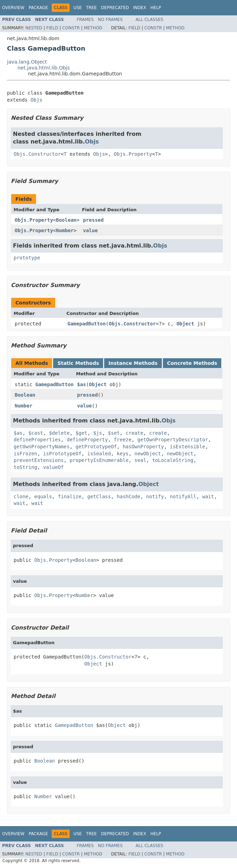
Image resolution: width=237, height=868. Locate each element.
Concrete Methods (192, 363)
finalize (69, 496)
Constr (71, 28)
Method (93, 28)
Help (156, 8)
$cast (36, 433)
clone (21, 496)
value (90, 230)
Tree (91, 8)
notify (155, 496)
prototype (27, 258)
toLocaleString (173, 460)
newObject (148, 454)
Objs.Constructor (37, 154)
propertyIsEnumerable (99, 460)
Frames (85, 20)
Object (185, 324)
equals (43, 496)
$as (82, 384)
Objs (36, 100)
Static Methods (78, 363)
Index (140, 8)
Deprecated (115, 8)
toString (25, 467)
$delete (59, 433)
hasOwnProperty (143, 447)
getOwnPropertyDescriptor (173, 440)
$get (81, 433)
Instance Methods (133, 363)
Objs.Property (133, 154)
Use (78, 8)
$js (98, 433)
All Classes (149, 20)
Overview (13, 8)
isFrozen (25, 454)
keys (123, 454)
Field (52, 28)
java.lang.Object (27, 62)
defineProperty (87, 440)
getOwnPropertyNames (42, 447)
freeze (123, 440)
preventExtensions (39, 460)
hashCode (128, 496)
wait (208, 496)
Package (38, 8)
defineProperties (37, 440)
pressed (93, 220)
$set (114, 433)
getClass (99, 496)
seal (141, 460)
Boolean (66, 220)
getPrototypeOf (96, 447)
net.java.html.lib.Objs (44, 68)
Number (65, 230)
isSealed (99, 454)
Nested (34, 28)
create (134, 433)
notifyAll (183, 496)
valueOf (53, 467)
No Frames (110, 20)
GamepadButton (87, 324)
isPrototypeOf (62, 454)
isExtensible (188, 447)
